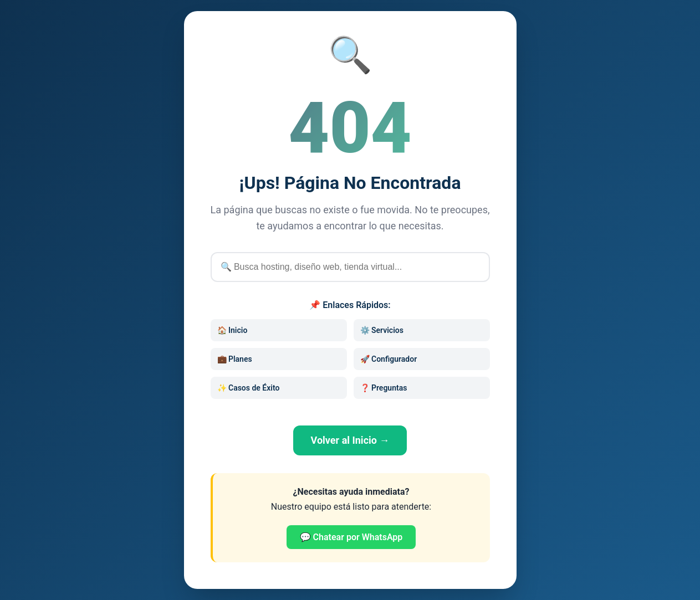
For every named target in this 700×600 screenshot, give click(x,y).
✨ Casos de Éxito (249, 388)
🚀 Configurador (389, 359)
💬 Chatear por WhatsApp (351, 537)
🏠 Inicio (233, 330)
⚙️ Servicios (382, 330)
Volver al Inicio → (350, 440)
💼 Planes (235, 359)
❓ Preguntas (384, 388)
